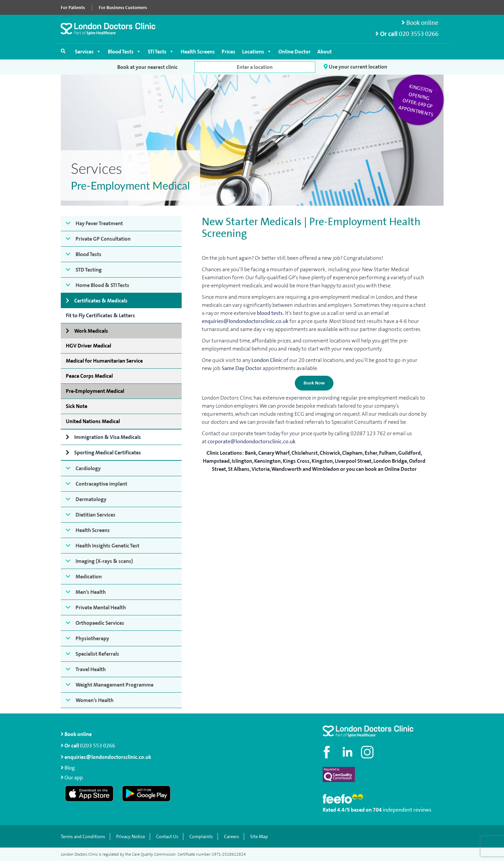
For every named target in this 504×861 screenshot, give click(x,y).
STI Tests (161, 52)
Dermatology (91, 499)
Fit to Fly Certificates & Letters (100, 315)
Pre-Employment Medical (95, 391)
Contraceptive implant (101, 484)
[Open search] (63, 51)
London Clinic (267, 360)
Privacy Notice (131, 837)
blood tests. (270, 313)
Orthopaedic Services (100, 623)
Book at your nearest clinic (147, 67)
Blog (70, 768)
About (325, 52)
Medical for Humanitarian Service (104, 361)
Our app (74, 777)
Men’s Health (91, 592)
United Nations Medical (93, 421)
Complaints (201, 837)
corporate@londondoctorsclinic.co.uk (251, 441)
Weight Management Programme (114, 685)
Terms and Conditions (83, 837)
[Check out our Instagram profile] (368, 752)
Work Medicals (91, 331)
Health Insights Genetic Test (107, 546)
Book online (420, 23)
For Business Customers (123, 7)
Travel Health (91, 669)
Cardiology (88, 468)
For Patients (73, 7)
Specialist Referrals (97, 654)
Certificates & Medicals (101, 301)
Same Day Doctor (242, 368)
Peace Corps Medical (89, 376)
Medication (89, 577)
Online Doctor (294, 52)
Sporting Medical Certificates (108, 453)
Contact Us (167, 837)
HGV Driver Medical (88, 346)
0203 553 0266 (98, 746)
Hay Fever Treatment (99, 223)
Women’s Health (95, 700)
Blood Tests (124, 52)
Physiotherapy (92, 638)
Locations (257, 52)
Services (88, 52)
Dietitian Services (96, 515)
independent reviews (407, 810)
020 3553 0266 (419, 34)
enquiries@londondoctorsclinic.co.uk (245, 321)
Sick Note (77, 406)
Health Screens (198, 52)
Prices (228, 52)
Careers (232, 837)
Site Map (259, 837)
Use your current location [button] (355, 67)
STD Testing (89, 270)
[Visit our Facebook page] (328, 752)
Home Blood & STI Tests (102, 285)
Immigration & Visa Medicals (108, 437)
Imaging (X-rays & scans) (104, 561)
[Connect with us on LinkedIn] (348, 752)
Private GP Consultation (103, 239)
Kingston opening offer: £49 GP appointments (416, 100)
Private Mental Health (101, 607)
